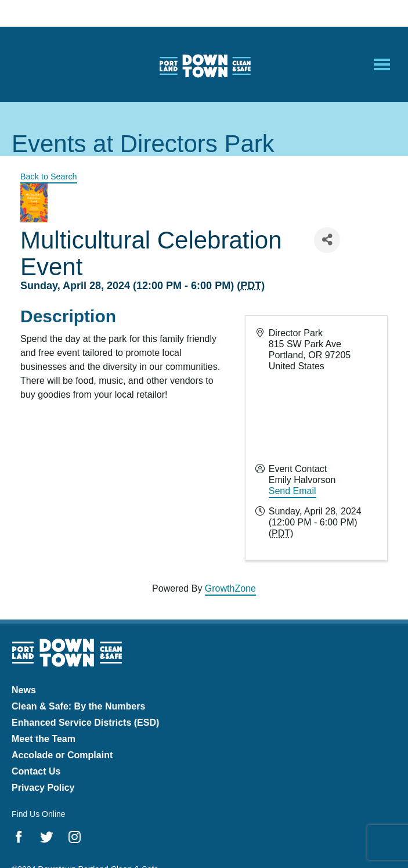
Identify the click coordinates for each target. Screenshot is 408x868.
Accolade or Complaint (62, 755)
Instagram (75, 837)
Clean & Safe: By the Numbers (78, 706)
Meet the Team (44, 739)
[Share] (327, 240)
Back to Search (49, 177)
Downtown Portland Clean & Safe (204, 65)
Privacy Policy (43, 788)
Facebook (19, 837)
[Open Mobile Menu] (382, 64)
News (24, 690)
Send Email (293, 491)
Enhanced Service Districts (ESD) (85, 723)
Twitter (47, 837)
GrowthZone (230, 588)
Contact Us (36, 771)
